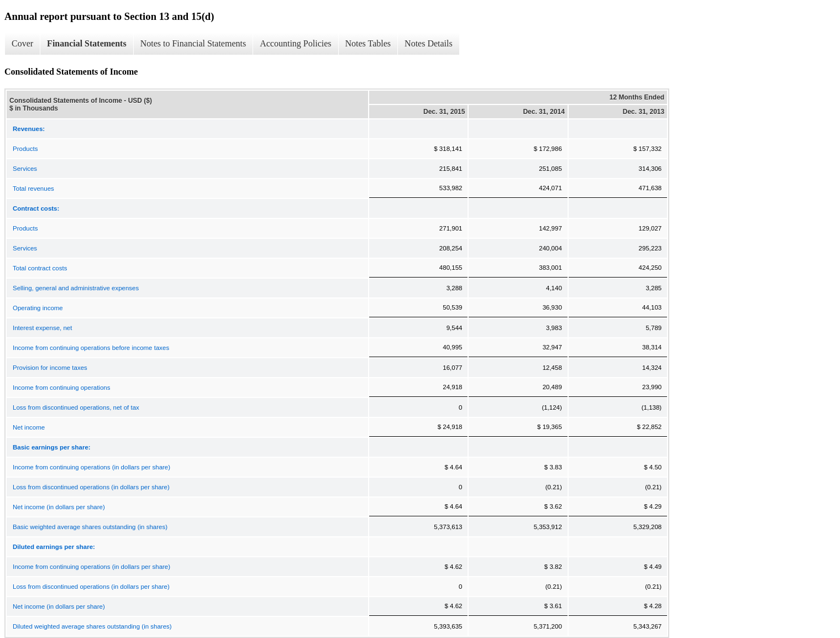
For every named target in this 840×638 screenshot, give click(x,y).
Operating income (38, 308)
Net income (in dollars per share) (59, 507)
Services (25, 169)
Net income (29, 427)
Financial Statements (87, 43)
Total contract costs (40, 268)
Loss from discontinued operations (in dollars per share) (91, 487)
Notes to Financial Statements (193, 43)
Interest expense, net (42, 328)
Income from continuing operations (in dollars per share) (91, 467)
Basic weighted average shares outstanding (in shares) (90, 527)
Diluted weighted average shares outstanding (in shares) (92, 626)
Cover (22, 43)
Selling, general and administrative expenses (76, 288)
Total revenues (33, 189)
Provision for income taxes (50, 368)
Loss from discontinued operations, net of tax (76, 407)
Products (25, 149)
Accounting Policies (295, 43)
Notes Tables (368, 43)
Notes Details (429, 43)
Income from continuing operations (61, 388)
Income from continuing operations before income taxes (91, 348)
